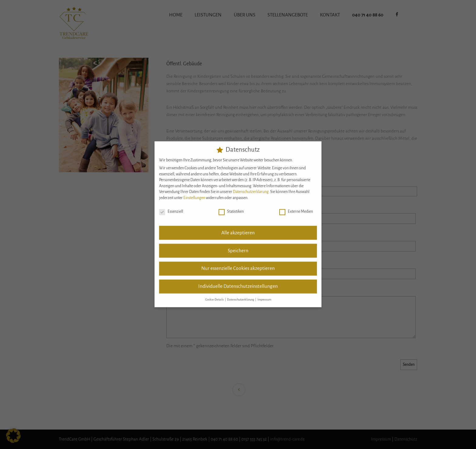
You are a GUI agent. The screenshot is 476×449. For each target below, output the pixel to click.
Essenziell (171, 208)
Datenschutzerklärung (251, 188)
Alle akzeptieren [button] (238, 229)
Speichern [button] (238, 247)
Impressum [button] (264, 296)
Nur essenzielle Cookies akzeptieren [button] (238, 265)
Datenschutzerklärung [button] (241, 296)
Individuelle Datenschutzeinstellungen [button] (238, 283)
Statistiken (231, 208)
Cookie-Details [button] (215, 296)
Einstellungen (194, 194)
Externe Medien (296, 208)
